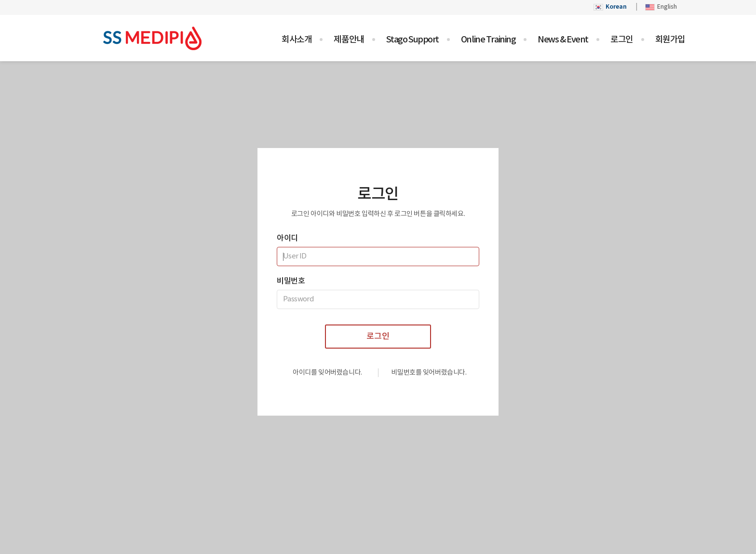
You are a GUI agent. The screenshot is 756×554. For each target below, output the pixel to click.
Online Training (488, 40)
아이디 (287, 238)
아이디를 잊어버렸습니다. (327, 373)
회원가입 (670, 40)
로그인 (622, 40)
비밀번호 (291, 281)
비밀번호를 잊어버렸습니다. (429, 373)
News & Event (563, 40)
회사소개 (297, 40)
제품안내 (349, 40)
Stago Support (412, 40)
